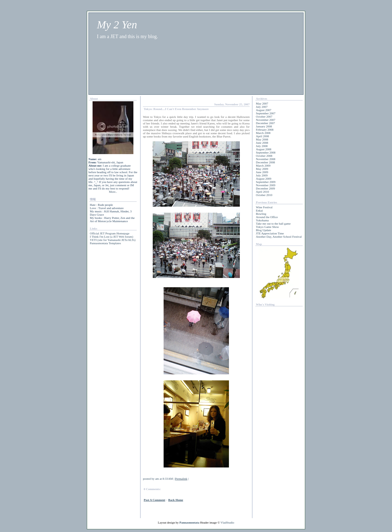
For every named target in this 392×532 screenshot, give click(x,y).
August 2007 (264, 110)
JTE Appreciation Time (270, 233)
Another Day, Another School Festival (279, 237)
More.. (113, 192)
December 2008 (265, 162)
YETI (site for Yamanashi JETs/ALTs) (113, 240)
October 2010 (264, 195)
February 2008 (265, 130)
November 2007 (266, 120)
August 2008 (264, 149)
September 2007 (266, 113)
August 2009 (264, 179)
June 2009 (262, 172)
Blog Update (264, 230)
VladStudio (227, 522)
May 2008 (262, 139)
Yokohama (262, 220)
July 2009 (262, 175)
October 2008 (264, 156)
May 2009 (262, 169)
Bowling (261, 214)
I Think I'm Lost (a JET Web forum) (111, 237)
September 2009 (266, 182)
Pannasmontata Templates (105, 243)
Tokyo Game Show (267, 227)
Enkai (259, 210)
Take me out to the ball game (273, 224)
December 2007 (265, 123)
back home (176, 500)
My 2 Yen (117, 25)
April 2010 (262, 192)
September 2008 (266, 152)
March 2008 (263, 133)
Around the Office (267, 217)
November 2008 (266, 159)
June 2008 (262, 143)
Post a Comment (154, 500)
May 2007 (262, 103)
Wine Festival (264, 207)
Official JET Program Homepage (110, 233)
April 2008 (262, 136)
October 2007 (264, 117)
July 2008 (262, 146)
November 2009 (266, 185)
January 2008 (264, 126)
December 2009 (265, 188)
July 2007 (262, 107)
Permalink (181, 479)
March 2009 (263, 166)
